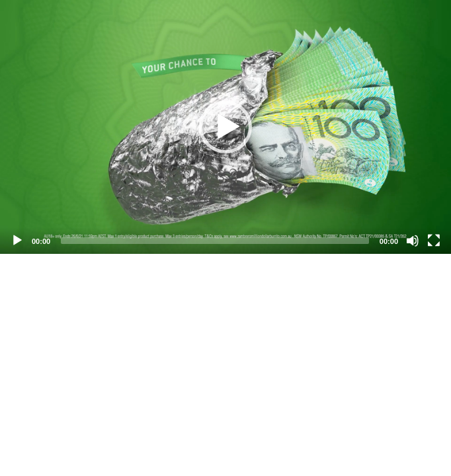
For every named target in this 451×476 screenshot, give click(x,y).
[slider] (215, 241)
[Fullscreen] (434, 241)
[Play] (17, 241)
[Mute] (413, 241)
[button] (225, 127)
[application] (225, 127)
